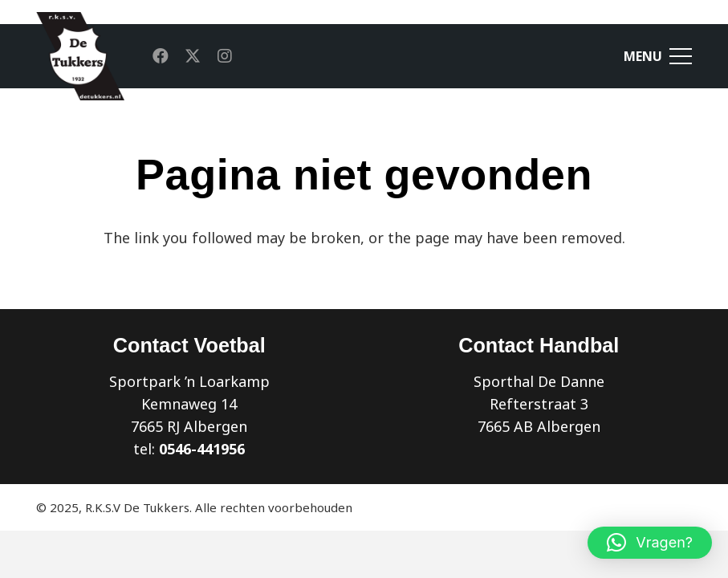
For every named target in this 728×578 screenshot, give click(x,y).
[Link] (80, 56)
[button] (650, 543)
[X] (193, 56)
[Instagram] (225, 56)
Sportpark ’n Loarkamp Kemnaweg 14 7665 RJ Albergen (189, 404)
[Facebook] (161, 56)
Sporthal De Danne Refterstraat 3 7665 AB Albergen (539, 404)
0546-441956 (202, 449)
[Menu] (658, 56)
